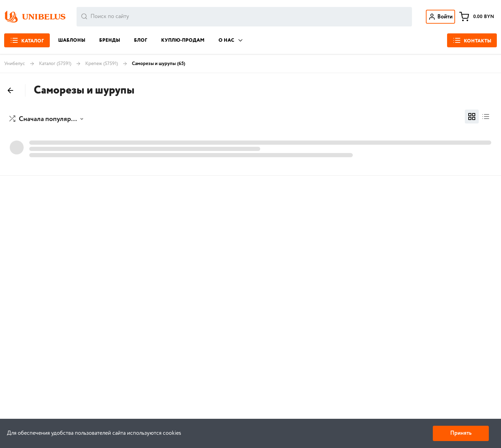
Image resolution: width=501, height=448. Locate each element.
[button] (47, 119)
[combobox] (244, 17)
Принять (461, 433)
